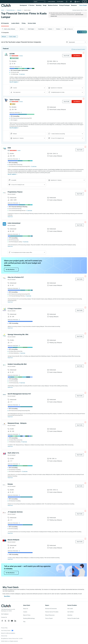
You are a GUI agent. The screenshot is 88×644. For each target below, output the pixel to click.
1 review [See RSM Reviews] (19, 151)
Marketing (39, 5)
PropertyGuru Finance (15, 192)
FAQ (24, 622)
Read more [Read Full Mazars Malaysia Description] (10, 559)
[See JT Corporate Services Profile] (4, 513)
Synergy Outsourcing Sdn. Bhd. (18, 334)
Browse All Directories (51, 609)
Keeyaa (10, 484)
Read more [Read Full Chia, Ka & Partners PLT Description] (10, 302)
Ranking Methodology (29, 618)
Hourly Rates (41, 29)
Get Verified (70, 612)
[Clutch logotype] (6, 606)
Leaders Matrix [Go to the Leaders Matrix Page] (15, 23)
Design (45, 5)
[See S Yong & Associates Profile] (4, 309)
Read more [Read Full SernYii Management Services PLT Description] (10, 417)
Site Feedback (5, 614)
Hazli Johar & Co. (13, 453)
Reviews (58, 29)
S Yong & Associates (15, 308)
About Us (26, 609)
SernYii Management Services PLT (19, 394)
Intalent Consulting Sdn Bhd (17, 364)
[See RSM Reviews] (13, 150)
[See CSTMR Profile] (6, 55)
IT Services (31, 5)
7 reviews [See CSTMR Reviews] (21, 56)
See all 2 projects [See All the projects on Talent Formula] (14, 128)
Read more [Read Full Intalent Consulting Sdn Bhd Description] (10, 387)
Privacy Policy (4, 628)
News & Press (27, 615)
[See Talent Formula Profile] (6, 100)
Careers (25, 612)
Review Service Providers (52, 612)
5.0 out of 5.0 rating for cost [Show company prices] (57, 138)
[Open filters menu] (69, 29)
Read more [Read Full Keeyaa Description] (10, 505)
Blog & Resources (50, 615)
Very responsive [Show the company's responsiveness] (17, 92)
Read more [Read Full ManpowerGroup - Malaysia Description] (10, 446)
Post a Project (83, 5)
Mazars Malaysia (13, 540)
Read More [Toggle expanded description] (7, 596)
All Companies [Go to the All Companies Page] (5, 23)
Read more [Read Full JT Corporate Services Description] (10, 533)
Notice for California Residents (8, 633)
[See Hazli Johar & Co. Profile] (4, 454)
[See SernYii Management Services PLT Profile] (4, 395)
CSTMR (12, 54)
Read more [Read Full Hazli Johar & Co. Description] (10, 478)
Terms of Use (4, 636)
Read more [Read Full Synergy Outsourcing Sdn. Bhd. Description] (10, 358)
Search (36, 2)
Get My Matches (10, 270)
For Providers (60, 2)
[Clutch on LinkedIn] (15, 621)
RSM (9, 148)
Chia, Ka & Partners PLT (16, 277)
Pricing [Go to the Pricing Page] (24, 23)
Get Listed (70, 609)
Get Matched (83, 32)
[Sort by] (78, 42)
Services (22, 29)
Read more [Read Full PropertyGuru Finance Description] (10, 217)
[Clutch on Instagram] (9, 621)
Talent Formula (15, 100)
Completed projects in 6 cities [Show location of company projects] (58, 92)
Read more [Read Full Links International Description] (10, 246)
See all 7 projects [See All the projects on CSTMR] (14, 82)
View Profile (66, 56)
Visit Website (77, 56)
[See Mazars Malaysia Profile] (4, 541)
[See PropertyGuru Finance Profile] (4, 193)
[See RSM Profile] (4, 149)
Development (23, 5)
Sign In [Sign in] (78, 2)
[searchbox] (10, 29)
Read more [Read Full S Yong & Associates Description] (10, 328)
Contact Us (4, 617)
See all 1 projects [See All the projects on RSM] (12, 174)
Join (85, 2)
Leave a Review (51, 2)
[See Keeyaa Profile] (4, 485)
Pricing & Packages (64, 5)
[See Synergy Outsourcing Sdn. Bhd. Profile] (4, 335)
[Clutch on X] (5, 621)
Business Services (53, 5)
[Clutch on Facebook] (2, 621)
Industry (50, 29)
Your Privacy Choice (6, 630)
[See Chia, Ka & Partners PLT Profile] (4, 278)
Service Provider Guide (73, 618)
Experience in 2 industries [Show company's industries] (56, 88)
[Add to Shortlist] (84, 53)
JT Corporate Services (15, 512)
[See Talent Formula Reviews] (15, 102)
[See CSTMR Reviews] (15, 56)
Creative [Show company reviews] (15, 88)
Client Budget (31, 29)
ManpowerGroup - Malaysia (17, 423)
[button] (23, 29)
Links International (14, 223)
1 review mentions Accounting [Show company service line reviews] (58, 134)
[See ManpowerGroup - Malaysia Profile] (4, 424)
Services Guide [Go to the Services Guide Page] (32, 23)
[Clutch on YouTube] (12, 621)
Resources (74, 5)
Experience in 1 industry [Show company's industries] (18, 138)
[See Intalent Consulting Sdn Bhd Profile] (4, 365)
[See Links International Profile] (4, 224)
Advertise (70, 615)
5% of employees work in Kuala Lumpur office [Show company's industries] (22, 252)
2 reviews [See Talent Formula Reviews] (21, 102)
